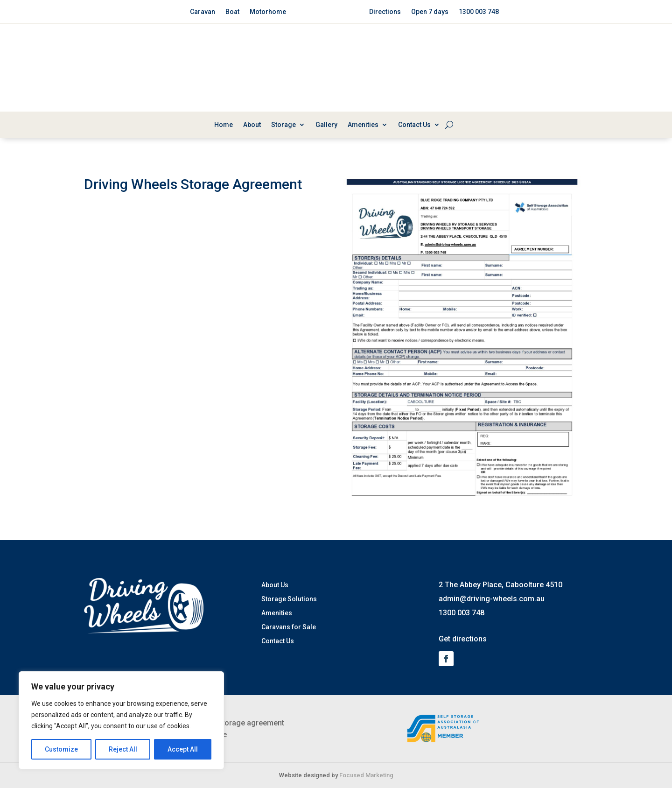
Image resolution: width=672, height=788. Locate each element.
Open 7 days (430, 12)
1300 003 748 (479, 12)
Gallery (326, 125)
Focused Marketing (366, 775)
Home (224, 125)
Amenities (363, 125)
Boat (232, 12)
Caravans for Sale (289, 627)
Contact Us (414, 125)
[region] (121, 720)
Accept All (183, 749)
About (252, 125)
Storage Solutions (289, 599)
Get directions (463, 639)
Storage (283, 125)
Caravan (203, 12)
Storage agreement (251, 723)
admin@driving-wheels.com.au (492, 599)
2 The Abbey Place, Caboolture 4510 (500, 585)
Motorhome (268, 12)
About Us (275, 585)
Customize (61, 749)
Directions (385, 12)
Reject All (123, 749)
